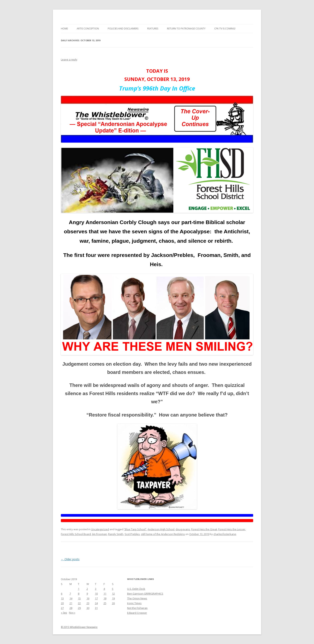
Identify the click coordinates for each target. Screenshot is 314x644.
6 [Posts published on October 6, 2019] (62, 594)
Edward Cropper (137, 613)
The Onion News (137, 598)
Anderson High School (161, 529)
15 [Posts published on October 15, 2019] (79, 598)
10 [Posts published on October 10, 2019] (96, 594)
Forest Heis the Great (204, 529)
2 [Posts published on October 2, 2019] (87, 589)
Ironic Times (134, 603)
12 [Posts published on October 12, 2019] (113, 594)
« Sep (64, 613)
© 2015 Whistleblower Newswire (79, 627)
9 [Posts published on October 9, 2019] (87, 594)
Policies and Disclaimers (123, 29)
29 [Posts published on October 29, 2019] (79, 608)
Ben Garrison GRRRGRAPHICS (145, 594)
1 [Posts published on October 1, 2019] (79, 589)
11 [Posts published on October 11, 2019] (105, 594)
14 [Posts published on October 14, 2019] (71, 598)
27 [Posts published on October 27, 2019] (62, 608)
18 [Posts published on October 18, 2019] (105, 598)
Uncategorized (100, 529)
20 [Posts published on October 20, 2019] (62, 603)
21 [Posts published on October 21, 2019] (71, 603)
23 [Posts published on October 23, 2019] (88, 603)
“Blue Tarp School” (135, 529)
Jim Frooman (100, 534)
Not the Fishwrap (137, 608)
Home (64, 29)
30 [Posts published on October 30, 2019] (88, 608)
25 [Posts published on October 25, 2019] (105, 603)
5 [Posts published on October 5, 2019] (113, 589)
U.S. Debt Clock (136, 589)
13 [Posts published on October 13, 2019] (62, 598)
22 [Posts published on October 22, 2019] (79, 603)
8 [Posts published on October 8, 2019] (79, 594)
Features (153, 29)
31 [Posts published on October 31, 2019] (96, 608)
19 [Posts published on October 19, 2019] (113, 598)
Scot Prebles (132, 534)
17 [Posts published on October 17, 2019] (96, 598)
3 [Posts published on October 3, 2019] (96, 589)
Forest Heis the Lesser (232, 529)
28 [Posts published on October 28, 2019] (71, 608)
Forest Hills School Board (76, 534)
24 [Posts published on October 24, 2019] (96, 603)
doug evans (183, 529)
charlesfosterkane (225, 534)
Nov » (72, 613)
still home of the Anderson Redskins (163, 534)
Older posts (70, 559)
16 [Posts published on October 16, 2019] (88, 598)
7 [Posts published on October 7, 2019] (70, 594)
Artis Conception (88, 29)
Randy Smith (116, 534)
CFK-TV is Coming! (225, 29)
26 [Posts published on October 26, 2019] (113, 603)
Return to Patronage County (186, 29)
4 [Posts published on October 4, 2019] (104, 589)
